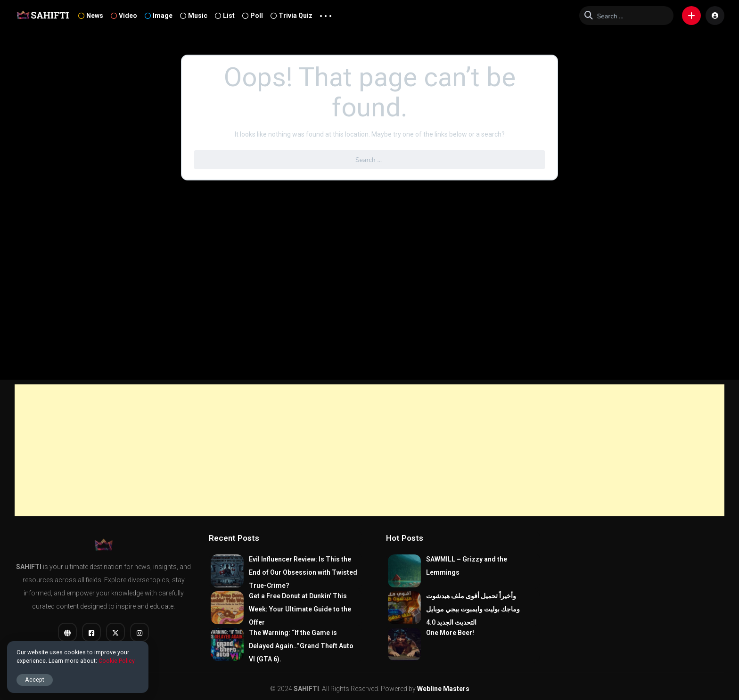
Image (159, 16)
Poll (253, 16)
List (225, 16)
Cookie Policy (117, 661)
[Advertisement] (369, 450)
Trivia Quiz (291, 16)
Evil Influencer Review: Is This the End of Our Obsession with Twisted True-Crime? (303, 572)
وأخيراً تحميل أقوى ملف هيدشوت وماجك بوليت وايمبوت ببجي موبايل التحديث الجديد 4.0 (473, 609)
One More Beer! (450, 633)
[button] (691, 16)
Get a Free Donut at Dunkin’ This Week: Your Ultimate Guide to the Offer (300, 609)
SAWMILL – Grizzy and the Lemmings (467, 566)
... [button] (326, 14)
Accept (35, 680)
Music (194, 16)
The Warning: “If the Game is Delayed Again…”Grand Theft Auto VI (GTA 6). (301, 646)
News (91, 16)
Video (124, 16)
